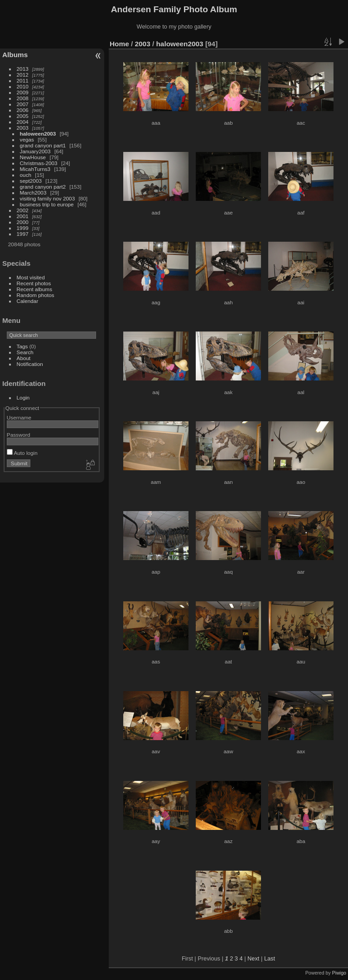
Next (253, 958)
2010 (23, 86)
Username (19, 417)
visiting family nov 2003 (48, 198)
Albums (15, 55)
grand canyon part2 (43, 187)
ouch (26, 175)
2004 (23, 122)
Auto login (22, 453)
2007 (23, 104)
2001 (23, 216)
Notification (30, 364)
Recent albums (34, 289)
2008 (23, 98)
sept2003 (31, 181)
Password (19, 435)
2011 (23, 80)
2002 (23, 210)
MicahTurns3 (35, 169)
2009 (23, 92)
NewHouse (33, 157)
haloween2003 (38, 134)
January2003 (35, 151)
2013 (23, 69)
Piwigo (339, 973)
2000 (23, 222)
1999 (23, 228)
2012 (23, 75)
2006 (23, 110)
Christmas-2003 (39, 163)
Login (23, 397)
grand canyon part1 (43, 145)
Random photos (36, 295)
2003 (23, 128)
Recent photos (34, 283)
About (24, 358)
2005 (23, 116)
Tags (22, 346)
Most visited (31, 277)
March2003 (33, 193)
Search (25, 352)
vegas (27, 139)
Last (270, 958)
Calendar (28, 301)
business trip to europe (47, 204)
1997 (23, 234)
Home (119, 44)
